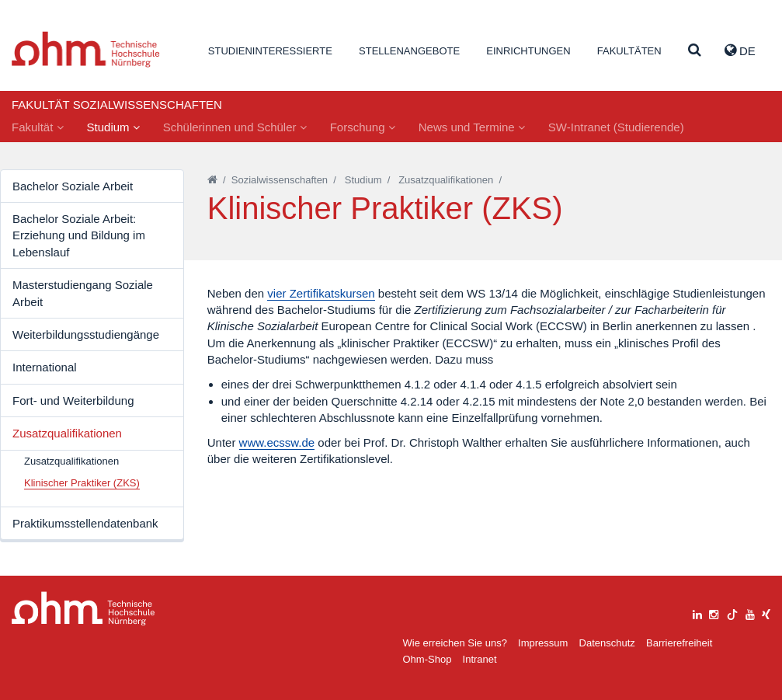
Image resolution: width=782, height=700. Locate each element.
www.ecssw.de (277, 442)
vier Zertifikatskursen (321, 293)
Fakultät (38, 127)
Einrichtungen (528, 51)
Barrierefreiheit (679, 643)
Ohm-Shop (427, 659)
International (45, 367)
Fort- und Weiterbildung (73, 400)
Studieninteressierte (270, 51)
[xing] (766, 613)
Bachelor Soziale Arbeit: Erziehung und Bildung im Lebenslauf (79, 235)
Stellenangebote (409, 51)
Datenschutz (607, 643)
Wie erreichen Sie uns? (455, 643)
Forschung (363, 127)
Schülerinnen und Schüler (235, 127)
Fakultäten (629, 51)
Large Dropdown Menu (83, 609)
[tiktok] (732, 613)
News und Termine (472, 127)
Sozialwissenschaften (280, 180)
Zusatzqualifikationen (67, 433)
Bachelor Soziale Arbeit (73, 186)
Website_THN (86, 49)
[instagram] (714, 613)
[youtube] (750, 613)
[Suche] (695, 51)
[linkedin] (697, 613)
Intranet (480, 659)
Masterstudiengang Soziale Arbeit (83, 293)
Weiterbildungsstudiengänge (86, 334)
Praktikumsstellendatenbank (85, 523)
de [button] (740, 50)
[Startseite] (212, 180)
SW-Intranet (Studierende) (616, 127)
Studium (113, 127)
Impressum (543, 643)
